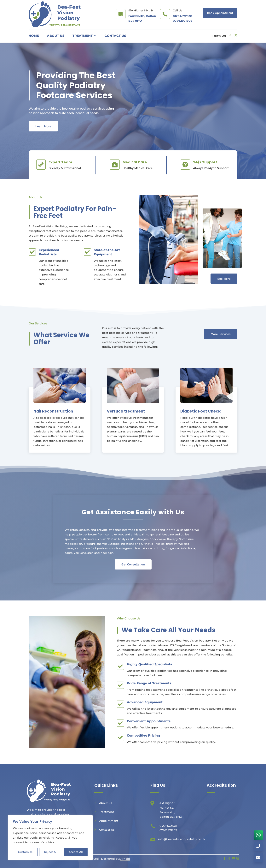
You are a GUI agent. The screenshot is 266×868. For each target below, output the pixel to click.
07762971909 (183, 21)
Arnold (125, 859)
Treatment (83, 36)
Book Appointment (220, 13)
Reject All (51, 852)
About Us (56, 36)
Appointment (109, 821)
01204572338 (182, 16)
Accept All (76, 852)
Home (34, 36)
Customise (25, 852)
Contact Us (115, 36)
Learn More (43, 126)
